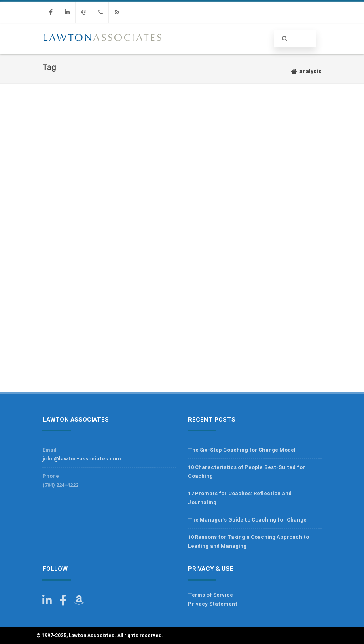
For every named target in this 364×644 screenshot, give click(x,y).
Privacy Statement (213, 604)
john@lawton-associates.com (82, 459)
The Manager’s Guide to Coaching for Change (247, 520)
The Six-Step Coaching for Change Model (242, 450)
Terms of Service (211, 595)
